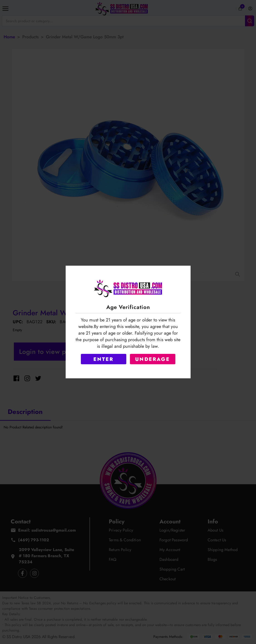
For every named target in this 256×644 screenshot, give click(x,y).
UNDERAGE (153, 359)
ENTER (104, 359)
